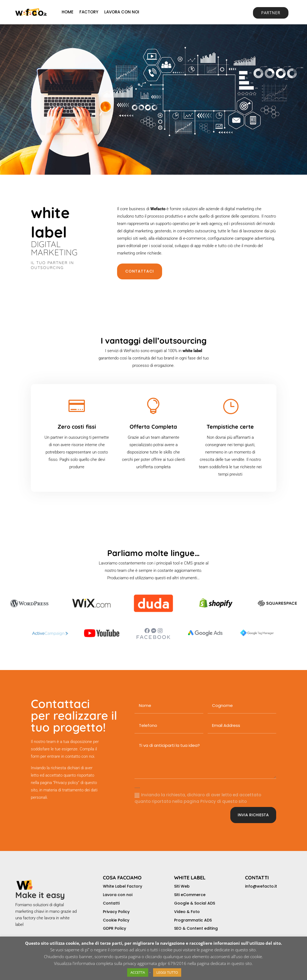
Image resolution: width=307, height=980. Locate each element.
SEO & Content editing (196, 928)
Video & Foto (187, 912)
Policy (120, 928)
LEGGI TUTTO (167, 972)
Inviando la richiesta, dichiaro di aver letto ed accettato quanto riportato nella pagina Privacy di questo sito (198, 798)
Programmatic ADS (193, 920)
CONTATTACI (140, 271)
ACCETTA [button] (138, 972)
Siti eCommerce (190, 895)
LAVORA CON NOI (122, 12)
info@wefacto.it (261, 886)
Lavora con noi (118, 895)
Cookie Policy (116, 920)
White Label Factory (123, 886)
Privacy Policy (116, 912)
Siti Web (182, 886)
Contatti (111, 903)
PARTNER (271, 13)
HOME (68, 12)
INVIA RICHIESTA (253, 815)
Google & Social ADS (195, 903)
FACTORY (89, 12)
